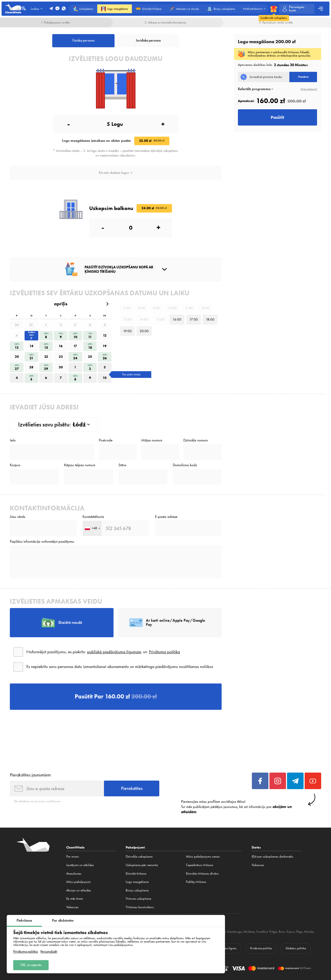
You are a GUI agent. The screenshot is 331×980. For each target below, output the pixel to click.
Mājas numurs (152, 440)
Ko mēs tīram (75, 899)
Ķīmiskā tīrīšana (136, 873)
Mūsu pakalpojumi (78, 882)
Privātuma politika (25, 952)
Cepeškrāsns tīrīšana (200, 865)
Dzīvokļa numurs (195, 440)
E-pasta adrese (166, 517)
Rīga (299, 932)
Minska (309, 932)
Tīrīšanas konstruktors (140, 907)
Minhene (249, 932)
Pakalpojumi (135, 847)
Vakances (72, 907)
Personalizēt (49, 952)
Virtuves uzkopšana (138, 899)
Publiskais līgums (226, 948)
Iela (13, 440)
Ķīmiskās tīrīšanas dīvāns (202, 873)
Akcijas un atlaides (79, 890)
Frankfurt (262, 932)
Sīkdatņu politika (296, 948)
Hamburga (235, 932)
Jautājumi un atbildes (80, 865)
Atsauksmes (74, 873)
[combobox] (92, 528)
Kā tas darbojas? (309, 89)
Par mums (73, 856)
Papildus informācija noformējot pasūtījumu (42, 542)
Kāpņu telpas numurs (80, 465)
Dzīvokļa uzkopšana (139, 856)
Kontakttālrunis (93, 517)
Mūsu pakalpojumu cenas (203, 856)
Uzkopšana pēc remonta (142, 865)
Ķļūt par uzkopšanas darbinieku (272, 856)
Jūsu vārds (17, 517)
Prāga (273, 932)
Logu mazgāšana (137, 882)
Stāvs (122, 465)
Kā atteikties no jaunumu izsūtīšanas (37, 801)
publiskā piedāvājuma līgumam (114, 652)
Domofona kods (185, 465)
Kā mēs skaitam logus (116, 173)
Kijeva (291, 932)
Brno (282, 932)
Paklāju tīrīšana (196, 882)
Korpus (15, 465)
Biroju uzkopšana (137, 890)
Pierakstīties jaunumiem (30, 775)
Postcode (106, 440)
